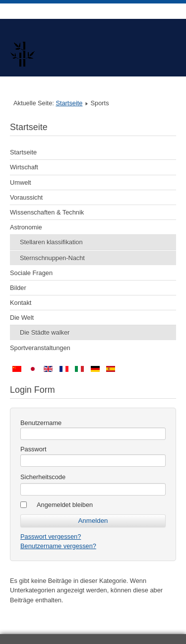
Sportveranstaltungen (40, 348)
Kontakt (21, 303)
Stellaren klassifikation (51, 242)
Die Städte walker (45, 332)
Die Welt (22, 318)
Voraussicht (26, 197)
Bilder (18, 288)
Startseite (69, 103)
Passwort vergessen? (51, 537)
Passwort (33, 449)
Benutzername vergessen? (58, 546)
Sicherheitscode (43, 477)
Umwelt (21, 182)
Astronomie (26, 227)
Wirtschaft (24, 167)
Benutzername (41, 423)
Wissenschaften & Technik (47, 212)
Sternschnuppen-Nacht (52, 258)
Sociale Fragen (31, 273)
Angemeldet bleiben (65, 505)
